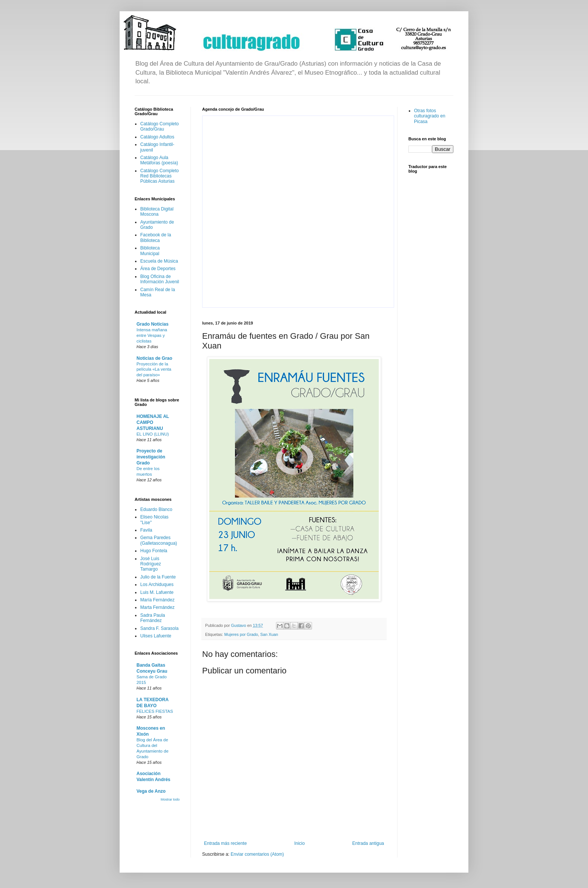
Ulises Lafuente (156, 636)
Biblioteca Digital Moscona (157, 212)
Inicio (300, 843)
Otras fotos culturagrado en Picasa (430, 116)
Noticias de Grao (154, 358)
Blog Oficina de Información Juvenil (160, 279)
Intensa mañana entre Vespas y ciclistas (152, 335)
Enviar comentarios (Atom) (257, 854)
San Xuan (269, 634)
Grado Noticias (152, 324)
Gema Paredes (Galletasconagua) (159, 540)
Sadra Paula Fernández (153, 618)
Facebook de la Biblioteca (156, 237)
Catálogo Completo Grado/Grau (160, 126)
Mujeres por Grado (241, 634)
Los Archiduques (157, 584)
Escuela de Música (159, 261)
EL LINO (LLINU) (153, 434)
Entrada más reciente (225, 843)
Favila (146, 530)
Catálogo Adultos (157, 137)
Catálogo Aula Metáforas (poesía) (159, 160)
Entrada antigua (368, 843)
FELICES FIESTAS (155, 711)
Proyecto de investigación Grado (151, 457)
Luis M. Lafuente (157, 592)
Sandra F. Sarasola (159, 628)
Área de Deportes (158, 269)
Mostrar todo (170, 799)
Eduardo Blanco (156, 509)
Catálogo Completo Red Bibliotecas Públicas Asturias (160, 176)
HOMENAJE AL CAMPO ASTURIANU (153, 422)
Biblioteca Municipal (150, 251)
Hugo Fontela (154, 551)
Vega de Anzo (151, 791)
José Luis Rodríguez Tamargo (151, 564)
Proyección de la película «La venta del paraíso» (154, 370)
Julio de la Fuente (158, 577)
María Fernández (157, 600)
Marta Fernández (157, 607)
